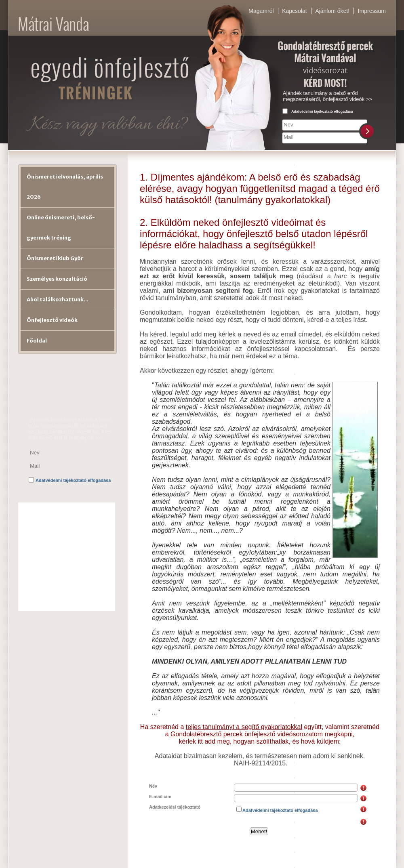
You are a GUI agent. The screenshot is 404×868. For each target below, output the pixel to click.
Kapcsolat (294, 11)
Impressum (372, 11)
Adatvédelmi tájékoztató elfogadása (322, 111)
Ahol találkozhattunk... (58, 299)
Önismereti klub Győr (55, 258)
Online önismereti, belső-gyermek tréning (61, 228)
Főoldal (37, 341)
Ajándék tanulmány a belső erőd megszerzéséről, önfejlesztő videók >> (327, 96)
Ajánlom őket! (332, 11)
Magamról (261, 11)
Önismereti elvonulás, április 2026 (65, 187)
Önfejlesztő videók (52, 320)
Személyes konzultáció (57, 279)
